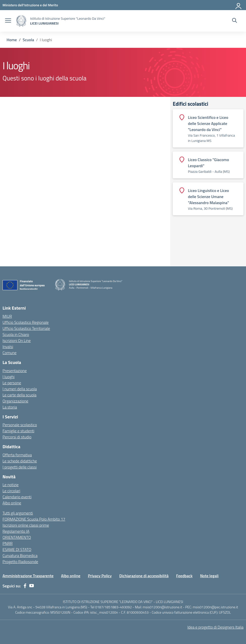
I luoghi (9, 377)
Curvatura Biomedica (20, 555)
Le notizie (11, 485)
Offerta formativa (17, 455)
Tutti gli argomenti (18, 513)
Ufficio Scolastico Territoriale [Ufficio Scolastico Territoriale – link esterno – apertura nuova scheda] (26, 328)
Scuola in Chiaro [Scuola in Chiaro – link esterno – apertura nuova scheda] (16, 334)
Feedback (184, 576)
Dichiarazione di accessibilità (144, 576)
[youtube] (32, 586)
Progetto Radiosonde (20, 562)
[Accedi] (239, 5)
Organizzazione (15, 401)
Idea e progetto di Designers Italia (215, 627)
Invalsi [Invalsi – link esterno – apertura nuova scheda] (8, 347)
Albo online (12, 503)
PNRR (8, 543)
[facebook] (25, 586)
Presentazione (15, 371)
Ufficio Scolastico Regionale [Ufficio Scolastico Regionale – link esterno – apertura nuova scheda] (26, 322)
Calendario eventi (17, 497)
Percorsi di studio (17, 437)
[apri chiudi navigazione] (8, 21)
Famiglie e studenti (18, 431)
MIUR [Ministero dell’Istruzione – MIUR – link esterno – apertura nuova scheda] (7, 316)
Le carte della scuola (19, 395)
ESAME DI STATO (17, 549)
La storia (10, 407)
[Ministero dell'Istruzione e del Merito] (30, 5)
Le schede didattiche (20, 461)
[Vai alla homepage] (21, 21)
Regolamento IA (16, 531)
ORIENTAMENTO (17, 537)
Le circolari (11, 491)
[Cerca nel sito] (235, 21)
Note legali (209, 576)
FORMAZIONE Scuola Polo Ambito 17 (34, 519)
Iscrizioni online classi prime (26, 525)
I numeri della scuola (20, 389)
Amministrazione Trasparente (28, 576)
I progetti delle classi (20, 467)
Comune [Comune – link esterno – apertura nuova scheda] (9, 353)
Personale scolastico (20, 425)
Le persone (12, 383)
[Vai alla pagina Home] (12, 40)
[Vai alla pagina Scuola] (28, 40)
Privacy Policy (100, 576)
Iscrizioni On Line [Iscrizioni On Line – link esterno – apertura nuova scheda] (17, 340)
